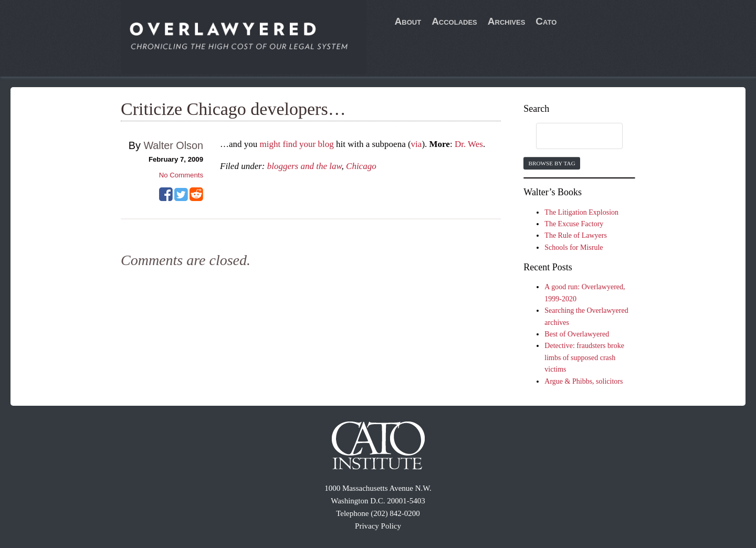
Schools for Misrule (574, 247)
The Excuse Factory (574, 224)
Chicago (361, 166)
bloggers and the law (304, 166)
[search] (569, 136)
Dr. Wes (469, 144)
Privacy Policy (378, 526)
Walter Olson (173, 145)
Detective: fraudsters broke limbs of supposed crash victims (584, 357)
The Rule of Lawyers (576, 235)
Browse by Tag (552, 163)
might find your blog (297, 144)
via (417, 144)
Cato (546, 21)
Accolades (454, 21)
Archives (507, 21)
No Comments (181, 175)
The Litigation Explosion (581, 212)
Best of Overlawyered (577, 334)
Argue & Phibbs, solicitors (584, 381)
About (408, 21)
